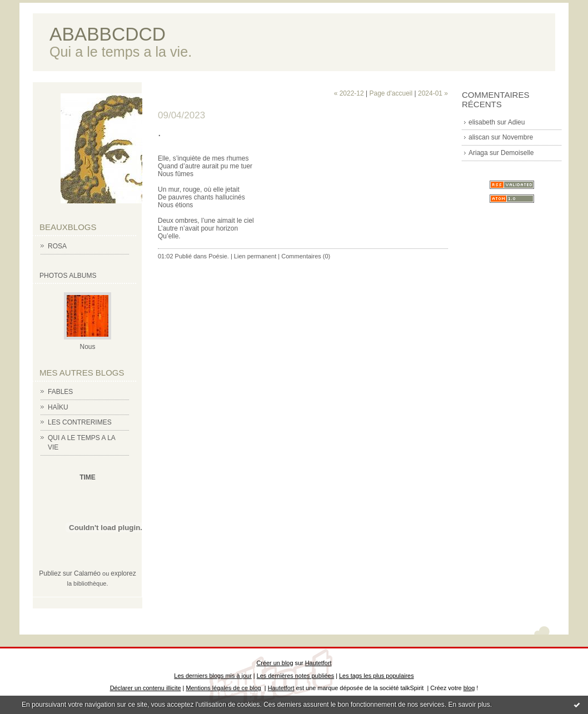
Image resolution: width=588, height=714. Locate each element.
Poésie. (219, 256)
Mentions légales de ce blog (223, 688)
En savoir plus (469, 705)
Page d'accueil (391, 93)
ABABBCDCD (108, 34)
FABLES (60, 392)
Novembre (518, 137)
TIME (88, 477)
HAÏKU (58, 407)
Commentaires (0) (306, 256)
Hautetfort (318, 663)
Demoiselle (517, 153)
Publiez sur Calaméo (70, 573)
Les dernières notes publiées (295, 676)
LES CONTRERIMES (80, 422)
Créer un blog (275, 663)
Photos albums (68, 276)
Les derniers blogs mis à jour (213, 676)
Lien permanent (255, 256)
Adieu (517, 122)
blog (469, 688)
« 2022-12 (349, 93)
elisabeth (482, 122)
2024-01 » (433, 93)
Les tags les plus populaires (377, 676)
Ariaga (478, 153)
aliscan (479, 137)
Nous (87, 347)
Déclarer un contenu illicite (146, 688)
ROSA (57, 246)
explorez (123, 573)
